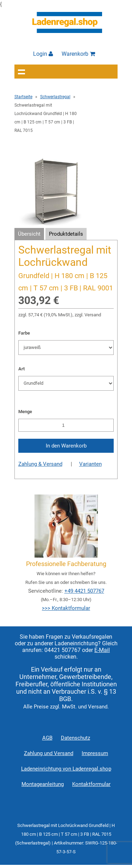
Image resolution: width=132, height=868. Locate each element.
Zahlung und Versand (49, 753)
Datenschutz (76, 738)
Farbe (24, 333)
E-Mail (102, 650)
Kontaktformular (91, 784)
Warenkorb (78, 54)
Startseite (23, 97)
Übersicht (29, 234)
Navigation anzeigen (21, 72)
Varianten (90, 464)
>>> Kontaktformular (66, 608)
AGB (47, 738)
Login (43, 54)
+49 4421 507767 (84, 591)
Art (21, 369)
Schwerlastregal (55, 97)
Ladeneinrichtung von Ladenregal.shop (66, 769)
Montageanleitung (43, 784)
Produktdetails (66, 234)
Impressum (95, 753)
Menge (25, 412)
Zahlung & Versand (40, 464)
